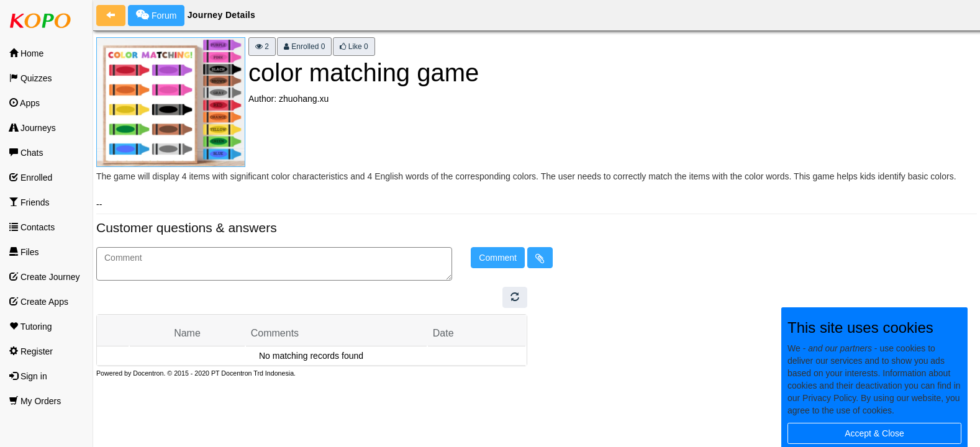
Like (354, 47)
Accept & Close (874, 433)
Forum (156, 15)
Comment (498, 258)
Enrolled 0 (304, 47)
